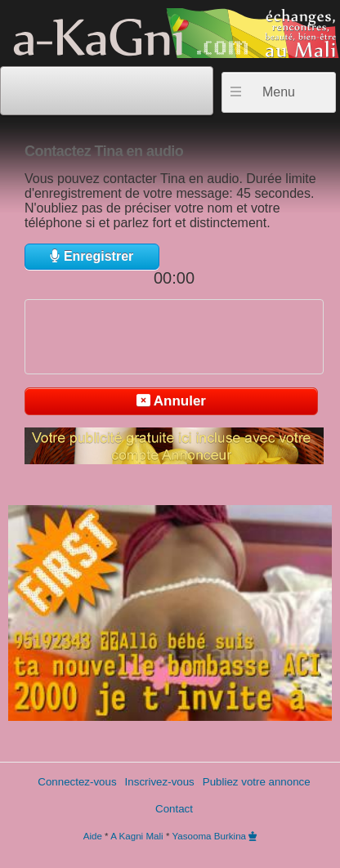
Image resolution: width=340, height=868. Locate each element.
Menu (279, 92)
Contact (174, 809)
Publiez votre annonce (257, 782)
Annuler (171, 401)
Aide (93, 836)
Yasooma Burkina (209, 836)
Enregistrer (92, 256)
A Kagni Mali (136, 836)
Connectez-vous (77, 782)
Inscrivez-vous (160, 782)
